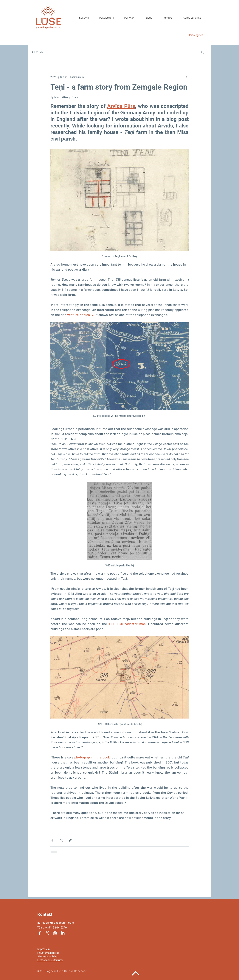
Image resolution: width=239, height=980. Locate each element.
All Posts (38, 52)
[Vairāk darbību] (186, 77)
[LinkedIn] (63, 933)
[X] (47, 933)
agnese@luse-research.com (56, 923)
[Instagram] (55, 933)
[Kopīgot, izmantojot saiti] (70, 840)
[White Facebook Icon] (40, 933)
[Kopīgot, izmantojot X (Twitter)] (61, 840)
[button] (202, 52)
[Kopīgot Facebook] (52, 840)
